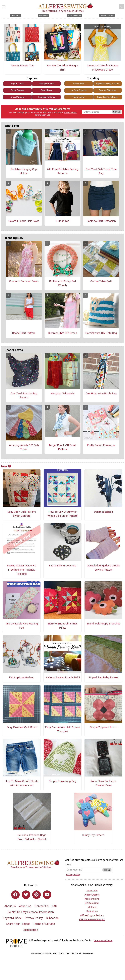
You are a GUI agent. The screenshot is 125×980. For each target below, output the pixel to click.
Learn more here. (103, 940)
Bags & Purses (17, 84)
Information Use (43, 115)
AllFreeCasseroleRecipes (92, 919)
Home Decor (79, 97)
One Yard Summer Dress (24, 281)
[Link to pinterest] (36, 895)
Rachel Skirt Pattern (24, 333)
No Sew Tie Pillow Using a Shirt (62, 68)
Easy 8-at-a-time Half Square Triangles (62, 729)
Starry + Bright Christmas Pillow (62, 626)
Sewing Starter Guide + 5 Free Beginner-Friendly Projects (22, 570)
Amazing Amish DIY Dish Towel (24, 447)
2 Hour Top (62, 221)
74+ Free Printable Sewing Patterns (62, 171)
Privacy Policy (70, 113)
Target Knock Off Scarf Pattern (62, 447)
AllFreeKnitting (92, 899)
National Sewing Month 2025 (63, 677)
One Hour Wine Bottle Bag (101, 393)
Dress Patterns (17, 97)
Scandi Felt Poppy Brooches (103, 624)
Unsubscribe (30, 930)
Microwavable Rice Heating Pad (22, 626)
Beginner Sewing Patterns (108, 84)
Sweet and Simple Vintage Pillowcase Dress (102, 68)
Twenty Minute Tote (23, 65)
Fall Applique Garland (22, 677)
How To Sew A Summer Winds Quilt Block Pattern (62, 514)
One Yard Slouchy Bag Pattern (24, 395)
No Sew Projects (79, 90)
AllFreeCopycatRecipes (92, 915)
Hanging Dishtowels (62, 393)
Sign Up (117, 112)
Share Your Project (18, 924)
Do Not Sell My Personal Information (31, 912)
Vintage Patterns (46, 84)
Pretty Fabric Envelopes (101, 445)
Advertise (25, 906)
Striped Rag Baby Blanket (103, 677)
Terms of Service (44, 924)
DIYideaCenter (92, 903)
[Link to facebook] (15, 895)
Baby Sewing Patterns (107, 97)
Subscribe (52, 918)
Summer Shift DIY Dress (62, 333)
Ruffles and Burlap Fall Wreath (62, 283)
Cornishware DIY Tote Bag (101, 333)
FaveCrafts (92, 891)
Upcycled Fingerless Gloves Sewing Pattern (103, 568)
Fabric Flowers (17, 90)
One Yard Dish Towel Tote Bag (101, 171)
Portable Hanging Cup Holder (24, 171)
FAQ (54, 906)
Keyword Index (12, 918)
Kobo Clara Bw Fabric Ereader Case (103, 783)
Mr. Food (92, 907)
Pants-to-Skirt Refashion (101, 221)
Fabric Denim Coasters (63, 566)
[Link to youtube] (47, 895)
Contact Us (42, 906)
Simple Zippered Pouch (103, 727)
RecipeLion (92, 911)
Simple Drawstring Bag (62, 781)
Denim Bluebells (103, 512)
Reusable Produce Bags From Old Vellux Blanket (32, 837)
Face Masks (46, 90)
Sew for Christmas (108, 90)
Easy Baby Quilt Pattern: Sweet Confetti (22, 514)
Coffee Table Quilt (101, 281)
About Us (10, 906)
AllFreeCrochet (92, 895)
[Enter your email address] (84, 870)
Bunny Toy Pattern (93, 835)
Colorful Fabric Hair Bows (24, 221)
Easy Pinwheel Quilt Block (22, 727)
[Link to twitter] (26, 895)
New (6, 466)
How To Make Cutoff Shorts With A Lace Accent (22, 783)
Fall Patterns (79, 84)
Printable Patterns (46, 97)
